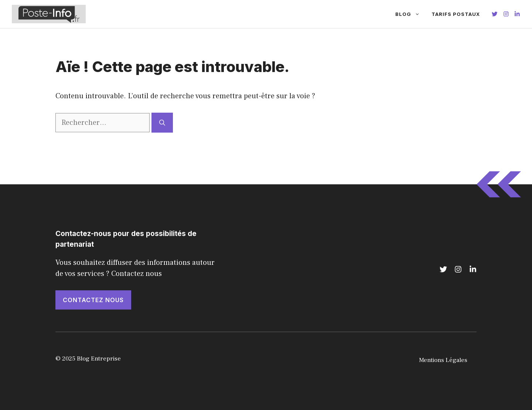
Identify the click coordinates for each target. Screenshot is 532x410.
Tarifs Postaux (456, 14)
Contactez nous (93, 300)
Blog (410, 14)
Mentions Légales (443, 360)
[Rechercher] (162, 123)
